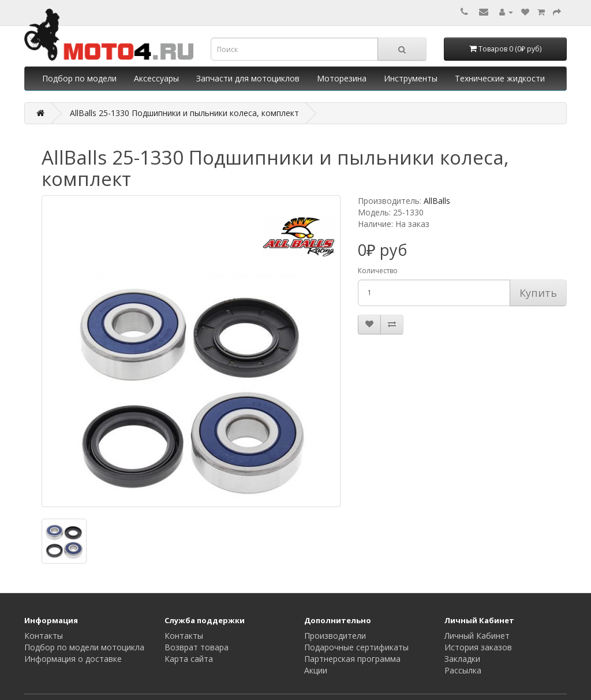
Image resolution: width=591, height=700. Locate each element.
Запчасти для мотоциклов (248, 78)
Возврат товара (197, 647)
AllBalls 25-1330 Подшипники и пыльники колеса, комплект (184, 113)
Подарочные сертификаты (356, 647)
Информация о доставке (73, 659)
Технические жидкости (500, 78)
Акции (316, 670)
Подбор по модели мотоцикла (84, 647)
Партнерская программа (352, 659)
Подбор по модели (79, 78)
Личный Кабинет (477, 636)
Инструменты (411, 78)
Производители (335, 636)
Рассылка (463, 670)
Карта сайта (189, 659)
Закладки (462, 659)
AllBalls (437, 201)
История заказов (478, 647)
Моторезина (342, 78)
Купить (538, 293)
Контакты (44, 636)
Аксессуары (156, 78)
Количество (378, 271)
